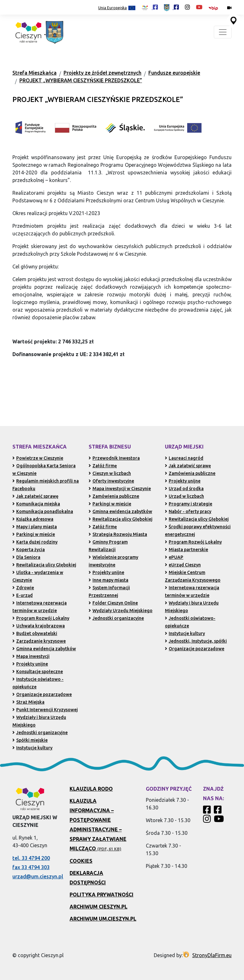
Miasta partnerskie (186, 550)
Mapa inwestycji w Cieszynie (120, 489)
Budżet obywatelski (35, 633)
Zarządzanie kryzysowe (39, 641)
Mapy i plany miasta (35, 527)
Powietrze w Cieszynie (38, 458)
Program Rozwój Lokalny (41, 618)
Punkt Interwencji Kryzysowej (45, 710)
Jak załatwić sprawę (35, 496)
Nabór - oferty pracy (188, 511)
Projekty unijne (30, 664)
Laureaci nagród (184, 458)
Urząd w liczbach (184, 496)
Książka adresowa (33, 519)
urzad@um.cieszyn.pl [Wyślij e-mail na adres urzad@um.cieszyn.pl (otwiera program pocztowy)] (38, 876)
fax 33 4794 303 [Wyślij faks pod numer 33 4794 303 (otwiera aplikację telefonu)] (31, 867)
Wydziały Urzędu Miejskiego (121, 611)
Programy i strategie (189, 504)
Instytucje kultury (32, 748)
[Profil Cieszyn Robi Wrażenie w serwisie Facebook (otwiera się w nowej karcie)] (150, 7)
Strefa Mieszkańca (34, 73)
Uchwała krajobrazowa (39, 626)
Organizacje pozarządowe (42, 694)
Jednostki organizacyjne (40, 733)
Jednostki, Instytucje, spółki (196, 641)
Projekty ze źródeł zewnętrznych (102, 73)
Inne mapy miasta (108, 580)
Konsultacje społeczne (38, 672)
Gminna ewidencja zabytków (44, 649)
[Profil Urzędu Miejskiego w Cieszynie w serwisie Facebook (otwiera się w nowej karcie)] (171, 7)
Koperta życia (29, 550)
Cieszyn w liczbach (110, 473)
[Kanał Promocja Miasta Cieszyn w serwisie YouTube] (220, 821)
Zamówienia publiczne (114, 496)
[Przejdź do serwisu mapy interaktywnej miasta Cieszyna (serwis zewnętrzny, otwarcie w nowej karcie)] (233, 20)
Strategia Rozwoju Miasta (118, 534)
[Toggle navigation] (223, 32)
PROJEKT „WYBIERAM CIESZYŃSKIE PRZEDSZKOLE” (81, 80)
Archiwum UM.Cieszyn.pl (103, 919)
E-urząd (23, 595)
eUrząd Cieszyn (183, 565)
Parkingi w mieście (34, 534)
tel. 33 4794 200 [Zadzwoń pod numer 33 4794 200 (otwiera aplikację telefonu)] (31, 858)
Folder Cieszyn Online (113, 603)
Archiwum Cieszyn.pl (98, 907)
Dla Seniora (26, 557)
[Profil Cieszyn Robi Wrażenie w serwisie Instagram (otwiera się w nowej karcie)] (187, 7)
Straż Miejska (28, 702)
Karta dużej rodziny (35, 542)
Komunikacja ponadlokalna (43, 511)
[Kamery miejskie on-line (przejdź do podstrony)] (229, 8)
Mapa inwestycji (31, 656)
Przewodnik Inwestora (114, 458)
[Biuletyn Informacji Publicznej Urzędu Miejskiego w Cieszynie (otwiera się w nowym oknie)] (215, 8)
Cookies (81, 861)
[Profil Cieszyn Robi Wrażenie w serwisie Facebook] (208, 811)
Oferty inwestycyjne (111, 481)
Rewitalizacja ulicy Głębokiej (44, 565)
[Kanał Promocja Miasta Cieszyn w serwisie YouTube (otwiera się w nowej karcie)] (199, 7)
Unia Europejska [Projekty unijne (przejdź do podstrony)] (117, 8)
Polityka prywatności (102, 895)
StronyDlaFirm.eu (212, 955)
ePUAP (174, 557)
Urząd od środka (184, 489)
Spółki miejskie (30, 740)
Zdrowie (23, 588)
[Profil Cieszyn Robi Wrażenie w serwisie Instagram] (208, 821)
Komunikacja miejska (36, 504)
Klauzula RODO (91, 789)
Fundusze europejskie (174, 73)
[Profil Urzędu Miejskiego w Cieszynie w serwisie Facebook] (219, 811)
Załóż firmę (103, 466)
